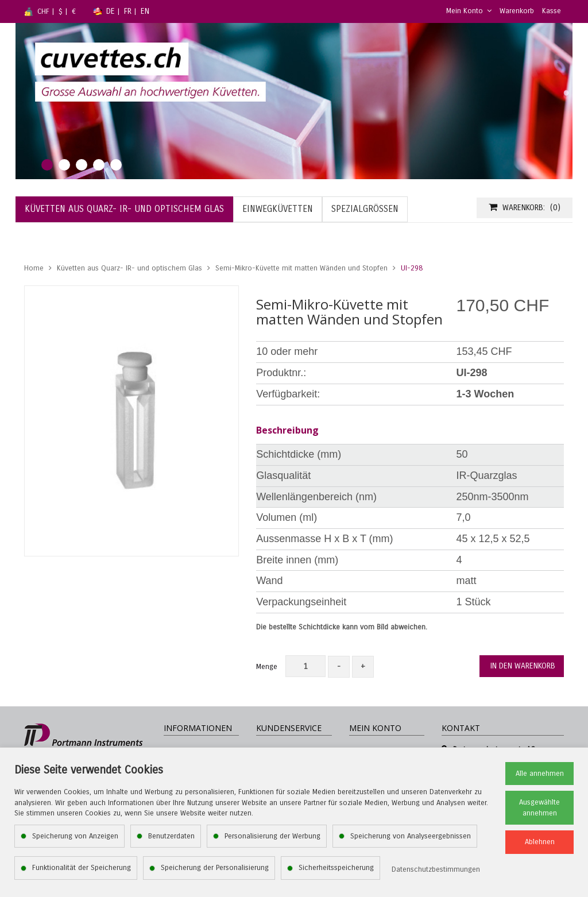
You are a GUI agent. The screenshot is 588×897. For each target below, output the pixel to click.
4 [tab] (99, 165)
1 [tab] (47, 165)
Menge (267, 667)
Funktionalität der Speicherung (82, 868)
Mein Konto (469, 11)
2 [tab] (64, 165)
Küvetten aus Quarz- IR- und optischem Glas (129, 268)
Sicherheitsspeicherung (336, 868)
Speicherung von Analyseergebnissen (411, 836)
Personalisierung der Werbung (272, 836)
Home (34, 268)
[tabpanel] (294, 101)
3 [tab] (82, 165)
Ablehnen (540, 842)
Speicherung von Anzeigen (75, 836)
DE (111, 11)
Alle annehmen (540, 774)
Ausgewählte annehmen (539, 808)
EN (145, 11)
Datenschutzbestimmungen (436, 869)
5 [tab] (116, 165)
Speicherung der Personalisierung (215, 868)
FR (128, 11)
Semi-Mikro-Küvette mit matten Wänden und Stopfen (301, 268)
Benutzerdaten (171, 836)
